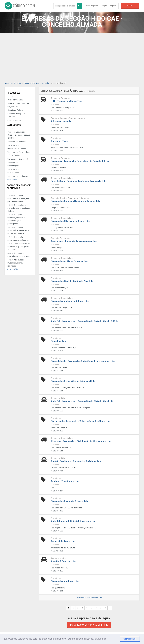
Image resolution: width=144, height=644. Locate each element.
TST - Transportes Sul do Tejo (66, 101)
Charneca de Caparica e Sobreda (17, 115)
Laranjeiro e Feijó (14, 120)
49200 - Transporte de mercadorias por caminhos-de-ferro (19, 208)
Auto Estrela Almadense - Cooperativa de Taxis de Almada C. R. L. (84, 321)
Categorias (14, 125)
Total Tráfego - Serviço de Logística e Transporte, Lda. (79, 181)
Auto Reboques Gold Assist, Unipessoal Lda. (74, 521)
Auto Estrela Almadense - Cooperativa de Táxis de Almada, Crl (83, 401)
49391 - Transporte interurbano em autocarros (18, 238)
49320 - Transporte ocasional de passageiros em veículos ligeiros (18, 230)
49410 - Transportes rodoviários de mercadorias (19, 255)
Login (105, 6)
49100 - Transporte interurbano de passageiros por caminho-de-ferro (19, 198)
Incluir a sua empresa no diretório (89, 625)
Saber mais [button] (101, 639)
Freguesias (13, 93)
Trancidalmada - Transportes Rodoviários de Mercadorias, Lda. (83, 361)
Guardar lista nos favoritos (89, 598)
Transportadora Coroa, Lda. (65, 581)
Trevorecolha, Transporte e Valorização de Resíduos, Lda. (81, 421)
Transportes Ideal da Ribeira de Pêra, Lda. (72, 281)
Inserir (130, 6)
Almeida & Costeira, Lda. (63, 561)
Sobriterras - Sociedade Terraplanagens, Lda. (74, 241)
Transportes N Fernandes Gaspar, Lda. (70, 221)
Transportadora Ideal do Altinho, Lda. (70, 301)
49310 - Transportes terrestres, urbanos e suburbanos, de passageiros (16, 219)
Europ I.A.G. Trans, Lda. (63, 541)
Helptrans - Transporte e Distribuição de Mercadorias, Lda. (81, 441)
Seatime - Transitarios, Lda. (65, 481)
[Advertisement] (72, 55)
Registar (113, 6)
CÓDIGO (20, 6)
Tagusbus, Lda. (59, 341)
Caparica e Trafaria (15, 110)
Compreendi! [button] (130, 639)
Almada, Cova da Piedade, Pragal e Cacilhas (18, 105)
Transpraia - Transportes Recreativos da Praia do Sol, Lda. (81, 161)
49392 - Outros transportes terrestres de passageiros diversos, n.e (19, 247)
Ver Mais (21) (12, 269)
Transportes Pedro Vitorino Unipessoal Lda (73, 381)
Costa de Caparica (15, 100)
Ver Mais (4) (12, 180)
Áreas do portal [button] (93, 6)
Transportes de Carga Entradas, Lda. (70, 261)
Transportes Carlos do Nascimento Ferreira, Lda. (76, 201)
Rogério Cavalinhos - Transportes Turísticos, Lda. (76, 461)
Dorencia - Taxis (59, 141)
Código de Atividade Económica (19, 187)
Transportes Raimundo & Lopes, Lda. (70, 501)
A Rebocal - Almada (61, 121)
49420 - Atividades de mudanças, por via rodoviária (16, 263)
